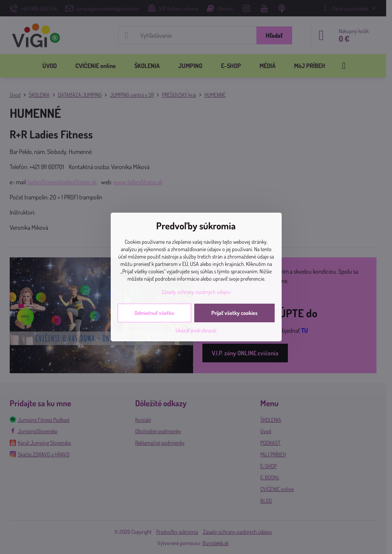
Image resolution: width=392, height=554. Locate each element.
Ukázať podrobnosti (196, 330)
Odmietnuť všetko (154, 313)
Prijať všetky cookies (234, 313)
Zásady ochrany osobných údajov (196, 292)
